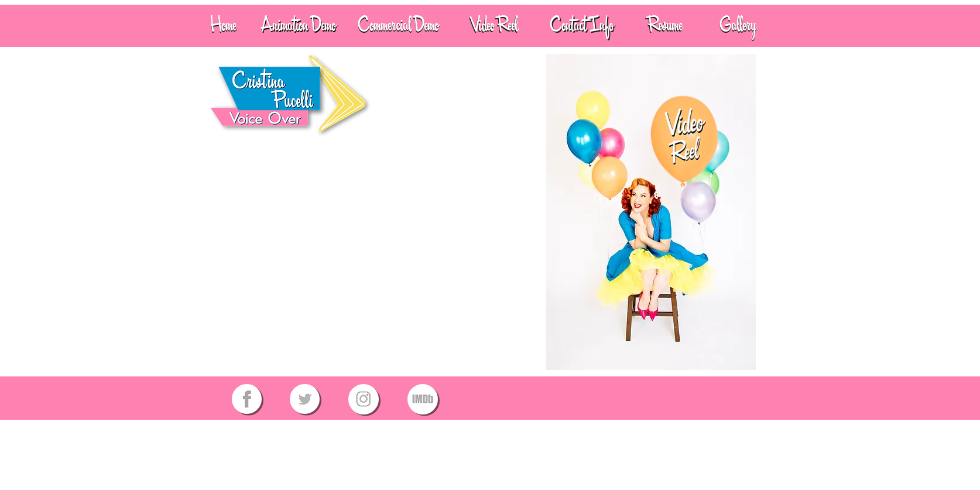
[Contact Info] (582, 25)
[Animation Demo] (299, 25)
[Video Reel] (494, 25)
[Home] (223, 25)
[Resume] (665, 25)
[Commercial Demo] (398, 25)
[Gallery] (738, 25)
